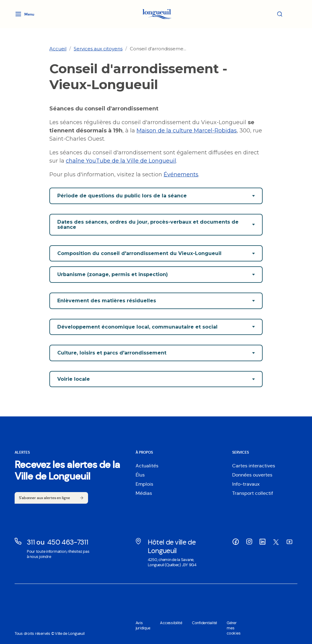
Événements (181, 174)
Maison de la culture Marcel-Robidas (187, 131)
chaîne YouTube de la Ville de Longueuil (121, 161)
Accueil (58, 49)
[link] (58, 49)
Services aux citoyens (98, 49)
